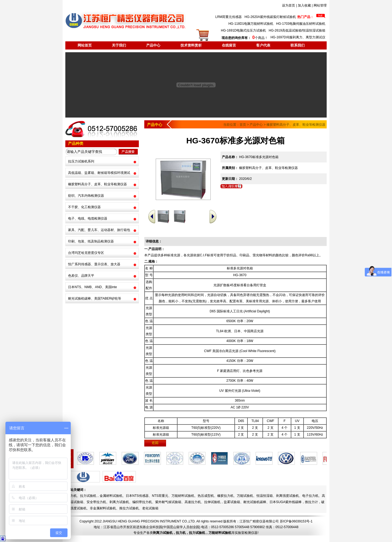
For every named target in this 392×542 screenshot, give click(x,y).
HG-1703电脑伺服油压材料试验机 (301, 24)
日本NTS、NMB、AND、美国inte (92, 287)
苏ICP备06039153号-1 (296, 521)
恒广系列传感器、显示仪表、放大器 (94, 264)
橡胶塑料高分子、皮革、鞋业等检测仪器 (97, 184)
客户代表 (263, 45)
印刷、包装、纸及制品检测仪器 (91, 241)
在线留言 (229, 45)
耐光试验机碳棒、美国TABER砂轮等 (95, 298)
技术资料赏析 (191, 45)
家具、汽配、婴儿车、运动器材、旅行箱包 (99, 230)
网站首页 (85, 45)
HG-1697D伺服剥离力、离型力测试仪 (298, 37)
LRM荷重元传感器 (229, 17)
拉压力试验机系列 (81, 161)
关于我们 (119, 45)
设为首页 (289, 5)
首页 (243, 125)
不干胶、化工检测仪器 (84, 207)
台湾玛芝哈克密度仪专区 (86, 253)
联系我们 (298, 45)
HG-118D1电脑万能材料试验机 (251, 24)
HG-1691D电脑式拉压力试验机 (244, 30)
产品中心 (153, 45)
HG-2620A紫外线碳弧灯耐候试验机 (270, 17)
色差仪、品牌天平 (81, 276)
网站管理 (320, 5)
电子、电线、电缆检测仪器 (88, 218)
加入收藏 (304, 5)
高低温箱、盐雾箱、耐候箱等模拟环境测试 (99, 173)
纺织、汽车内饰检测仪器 (86, 196)
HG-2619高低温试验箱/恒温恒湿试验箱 (297, 30)
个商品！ (245, 38)
